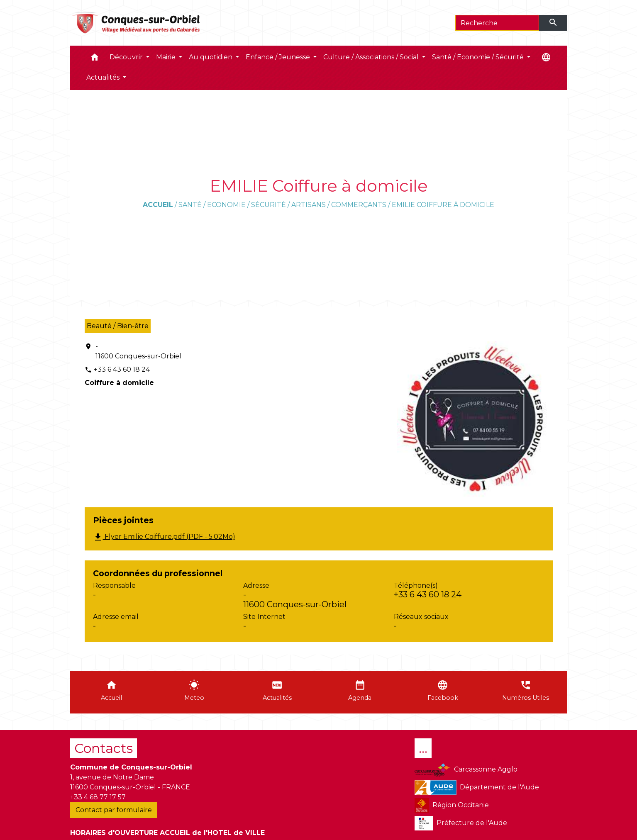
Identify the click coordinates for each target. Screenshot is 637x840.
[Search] (497, 23)
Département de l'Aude (477, 788)
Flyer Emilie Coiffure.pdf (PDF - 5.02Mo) (164, 537)
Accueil (158, 205)
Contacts (104, 748)
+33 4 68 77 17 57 (98, 797)
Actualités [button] (104, 77)
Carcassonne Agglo (466, 770)
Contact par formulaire (114, 810)
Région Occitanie (452, 805)
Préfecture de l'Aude (461, 823)
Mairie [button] (167, 57)
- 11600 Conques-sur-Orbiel (138, 351)
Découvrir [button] (127, 57)
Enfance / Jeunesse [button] (279, 57)
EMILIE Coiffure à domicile (443, 205)
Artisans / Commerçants (339, 205)
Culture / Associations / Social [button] (372, 57)
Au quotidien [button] (211, 57)
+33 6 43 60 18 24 (122, 369)
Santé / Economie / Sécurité (232, 205)
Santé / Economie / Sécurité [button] (479, 57)
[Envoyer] (553, 23)
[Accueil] (137, 23)
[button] (95, 59)
